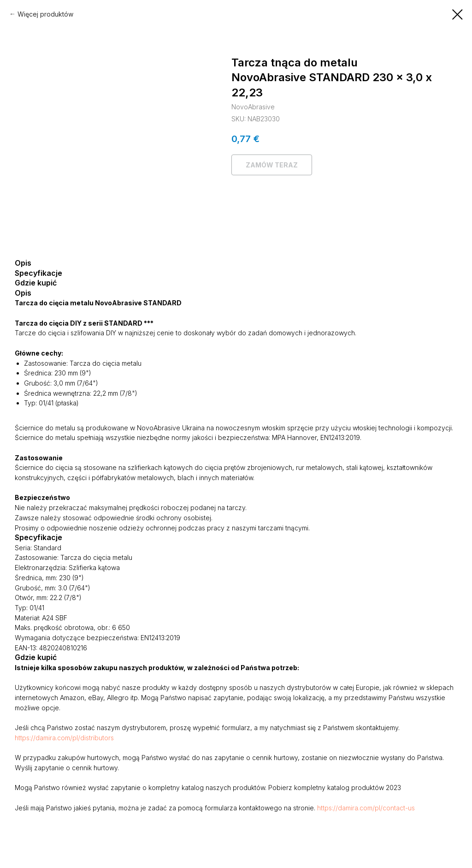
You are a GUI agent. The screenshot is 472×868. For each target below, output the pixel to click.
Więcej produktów (45, 14)
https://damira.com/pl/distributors (64, 738)
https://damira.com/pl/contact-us (366, 808)
